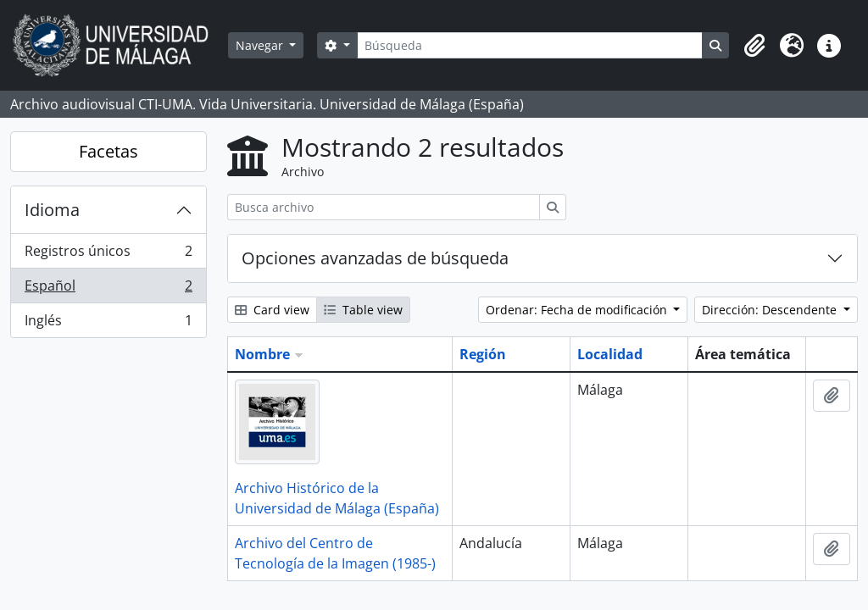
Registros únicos (108, 255)
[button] (754, 46)
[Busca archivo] (384, 207)
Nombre (262, 354)
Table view (363, 310)
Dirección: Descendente (771, 310)
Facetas (108, 151)
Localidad (610, 354)
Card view (272, 310)
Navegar (261, 45)
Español (108, 289)
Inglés (108, 324)
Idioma (52, 210)
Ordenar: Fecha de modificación (578, 310)
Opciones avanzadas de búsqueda (375, 258)
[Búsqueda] (530, 45)
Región (483, 354)
